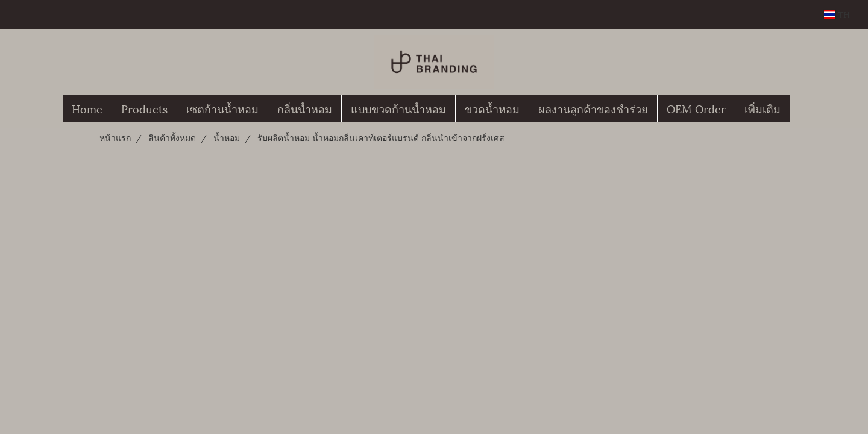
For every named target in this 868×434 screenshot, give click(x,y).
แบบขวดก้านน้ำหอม (398, 108)
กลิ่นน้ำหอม (305, 108)
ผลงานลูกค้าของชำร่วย (593, 108)
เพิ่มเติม (763, 108)
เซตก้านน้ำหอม (222, 108)
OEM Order (696, 108)
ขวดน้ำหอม (492, 108)
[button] (800, 108)
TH (837, 14)
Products (144, 108)
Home (87, 108)
